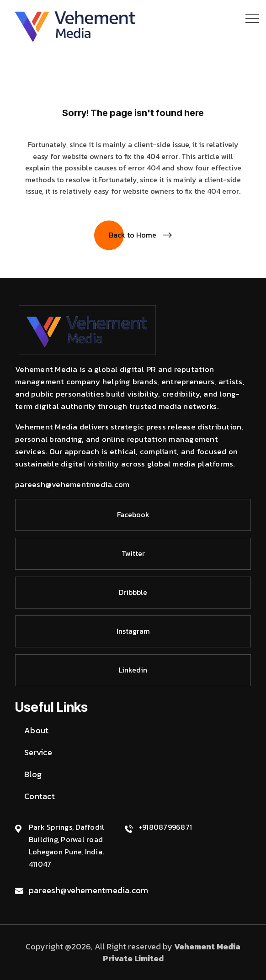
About (36, 730)
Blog (33, 774)
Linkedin (133, 670)
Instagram (133, 631)
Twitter (133, 553)
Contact (40, 796)
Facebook (133, 514)
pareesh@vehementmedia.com (89, 890)
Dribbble (133, 592)
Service (38, 752)
